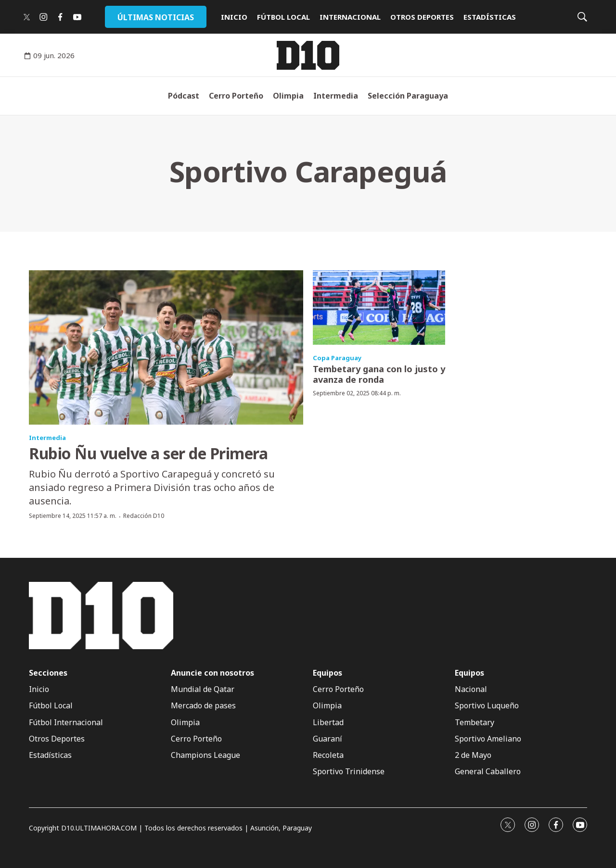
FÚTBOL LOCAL (283, 17)
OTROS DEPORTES (422, 17)
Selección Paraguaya (408, 96)
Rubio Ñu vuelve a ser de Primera (148, 453)
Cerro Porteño (236, 96)
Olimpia (288, 96)
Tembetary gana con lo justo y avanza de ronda (379, 374)
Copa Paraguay (337, 358)
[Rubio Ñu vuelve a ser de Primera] (166, 347)
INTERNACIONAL (350, 17)
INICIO (234, 17)
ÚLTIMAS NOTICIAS (156, 17)
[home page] (308, 55)
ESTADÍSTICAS (490, 17)
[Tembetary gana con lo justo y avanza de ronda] (379, 308)
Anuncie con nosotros (212, 673)
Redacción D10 (144, 516)
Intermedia (336, 96)
